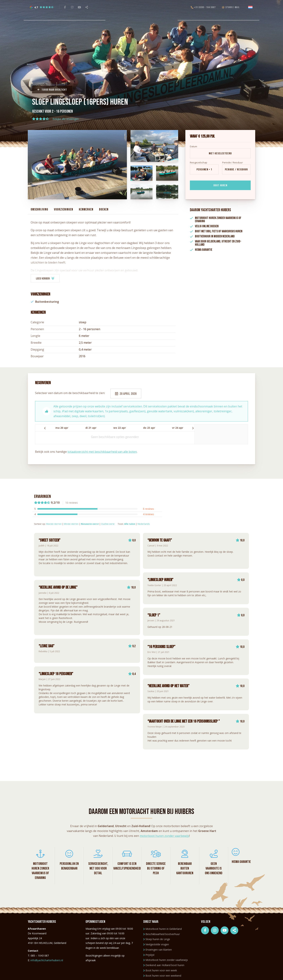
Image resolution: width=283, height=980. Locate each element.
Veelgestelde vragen (156, 944)
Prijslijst (149, 955)
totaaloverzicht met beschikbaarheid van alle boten (102, 452)
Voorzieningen (64, 209)
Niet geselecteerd (220, 154)
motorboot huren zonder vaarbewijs (164, 836)
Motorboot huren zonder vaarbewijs (166, 960)
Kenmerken (86, 209)
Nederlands (144, 524)
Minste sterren (71, 524)
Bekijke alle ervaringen (66, 119)
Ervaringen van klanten (158, 950)
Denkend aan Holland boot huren (164, 965)
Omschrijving (39, 209)
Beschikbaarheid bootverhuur (162, 934)
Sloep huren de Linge (157, 939)
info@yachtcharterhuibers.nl (47, 960)
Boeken (104, 209)
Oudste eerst (108, 524)
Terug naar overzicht (52, 90)
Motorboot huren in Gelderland (163, 929)
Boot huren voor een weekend (162, 976)
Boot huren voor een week (160, 970)
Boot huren (220, 185)
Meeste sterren (54, 524)
